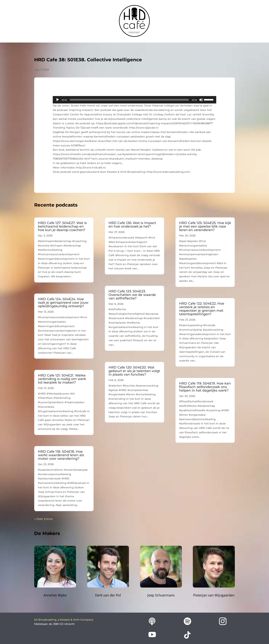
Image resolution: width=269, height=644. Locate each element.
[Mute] (201, 100)
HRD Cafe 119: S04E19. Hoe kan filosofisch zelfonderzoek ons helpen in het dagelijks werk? (205, 387)
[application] (134, 100)
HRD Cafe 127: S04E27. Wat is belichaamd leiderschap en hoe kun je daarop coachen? (62, 226)
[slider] (129, 100)
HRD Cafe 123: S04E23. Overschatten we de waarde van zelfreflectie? (132, 295)
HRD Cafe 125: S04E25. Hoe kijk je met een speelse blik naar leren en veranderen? (205, 226)
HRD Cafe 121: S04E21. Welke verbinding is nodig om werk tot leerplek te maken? (62, 379)
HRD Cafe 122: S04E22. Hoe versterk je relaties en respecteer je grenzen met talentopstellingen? (202, 309)
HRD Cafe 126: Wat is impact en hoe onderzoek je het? (132, 225)
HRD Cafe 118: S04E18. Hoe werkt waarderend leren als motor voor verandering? (61, 455)
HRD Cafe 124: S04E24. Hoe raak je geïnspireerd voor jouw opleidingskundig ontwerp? (63, 303)
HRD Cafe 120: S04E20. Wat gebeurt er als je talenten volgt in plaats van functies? (134, 371)
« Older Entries (43, 519)
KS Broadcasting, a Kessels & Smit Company (64, 620)
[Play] (58, 100)
